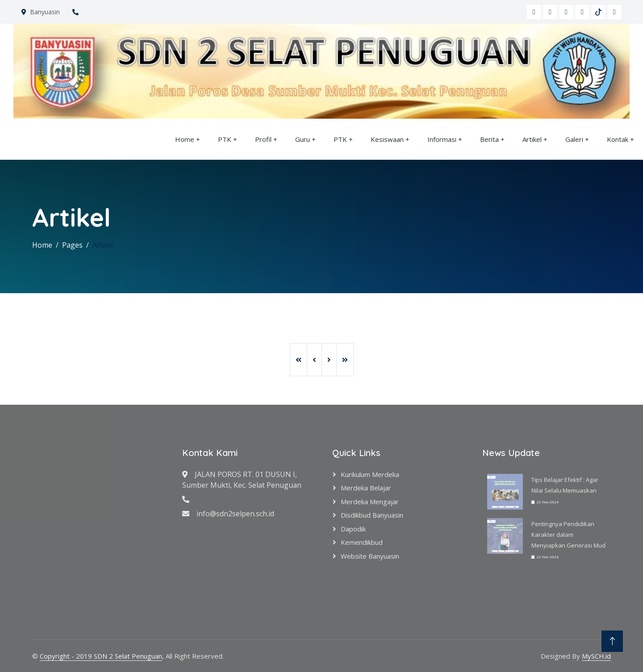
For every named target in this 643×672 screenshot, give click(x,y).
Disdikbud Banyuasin (372, 515)
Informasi (442, 139)
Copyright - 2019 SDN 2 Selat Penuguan (101, 656)
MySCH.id (596, 656)
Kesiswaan (387, 139)
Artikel (532, 139)
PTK (225, 139)
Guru (303, 139)
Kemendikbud (362, 542)
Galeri (574, 139)
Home (185, 139)
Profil (263, 139)
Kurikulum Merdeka (370, 474)
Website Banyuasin (370, 556)
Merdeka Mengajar (370, 502)
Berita (489, 139)
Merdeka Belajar (366, 488)
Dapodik (353, 529)
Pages (72, 245)
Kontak (618, 139)
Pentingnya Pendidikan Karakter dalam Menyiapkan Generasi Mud (568, 535)
